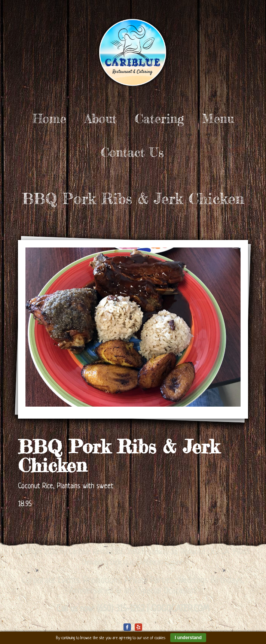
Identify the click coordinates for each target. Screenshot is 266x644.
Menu (218, 119)
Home (49, 119)
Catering (159, 119)
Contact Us (132, 152)
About (101, 119)
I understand (188, 638)
